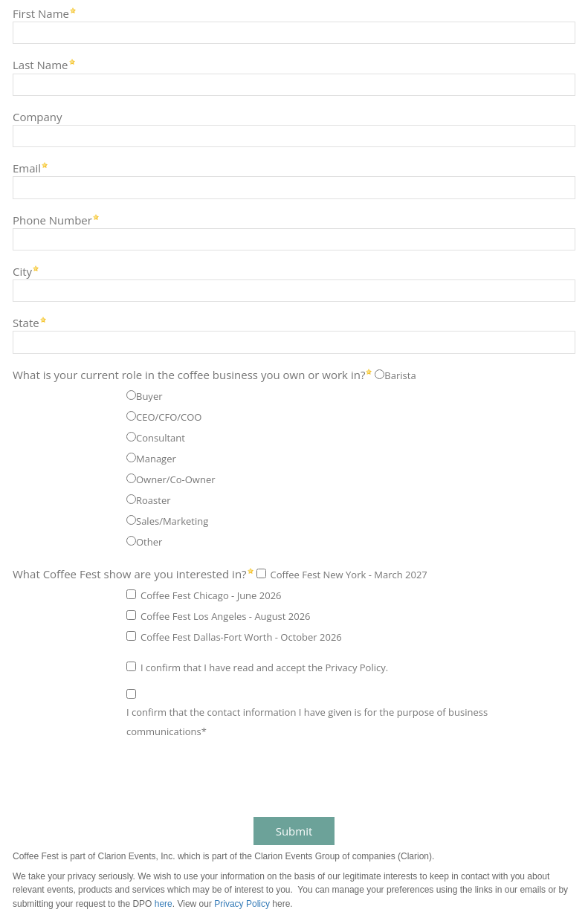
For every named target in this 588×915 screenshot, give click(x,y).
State (26, 322)
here (164, 904)
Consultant (161, 438)
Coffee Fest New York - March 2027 (349, 575)
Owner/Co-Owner (176, 479)
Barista (400, 375)
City (22, 271)
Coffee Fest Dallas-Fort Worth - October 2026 (241, 637)
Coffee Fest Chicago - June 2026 (211, 595)
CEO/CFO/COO (169, 417)
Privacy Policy (242, 904)
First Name (41, 13)
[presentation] (120, 779)
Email (27, 168)
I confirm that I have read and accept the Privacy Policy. (264, 667)
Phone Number (52, 220)
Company (38, 116)
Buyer (149, 396)
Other (149, 542)
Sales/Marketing (172, 521)
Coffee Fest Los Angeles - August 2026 (226, 616)
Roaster (154, 500)
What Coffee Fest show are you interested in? (130, 573)
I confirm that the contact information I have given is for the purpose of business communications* (307, 722)
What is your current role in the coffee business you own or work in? (189, 374)
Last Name (41, 64)
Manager (156, 459)
